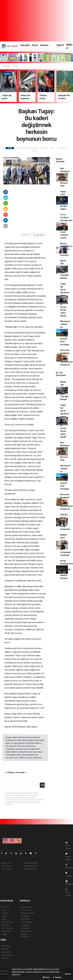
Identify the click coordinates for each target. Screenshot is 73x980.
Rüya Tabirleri (7, 955)
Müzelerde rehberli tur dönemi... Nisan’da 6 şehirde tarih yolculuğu (65, 333)
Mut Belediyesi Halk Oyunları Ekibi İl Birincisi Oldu (65, 177)
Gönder (43, 785)
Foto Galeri (68, 846)
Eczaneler (25, 916)
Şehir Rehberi (26, 931)
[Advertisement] (36, 21)
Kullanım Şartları (31, 863)
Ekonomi (5, 925)
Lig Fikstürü (25, 919)
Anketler (5, 949)
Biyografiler (6, 952)
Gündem (44, 45)
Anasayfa (25, 45)
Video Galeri (68, 857)
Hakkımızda (6, 863)
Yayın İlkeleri (7, 866)
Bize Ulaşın (68, 892)
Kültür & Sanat (7, 922)
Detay (46, 977)
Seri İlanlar (25, 928)
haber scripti (5, 977)
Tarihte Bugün (27, 922)
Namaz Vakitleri (27, 913)
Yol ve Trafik (26, 910)
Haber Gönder (30, 869)
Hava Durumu (26, 907)
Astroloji (5, 958)
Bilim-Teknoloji (8, 928)
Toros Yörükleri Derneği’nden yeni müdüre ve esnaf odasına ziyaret (66, 226)
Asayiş (4, 916)
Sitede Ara (6, 946)
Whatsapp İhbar (31, 866)
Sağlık (4, 934)
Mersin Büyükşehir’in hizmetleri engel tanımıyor (66, 249)
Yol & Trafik (6, 931)
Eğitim (4, 919)
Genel (35, 45)
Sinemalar (25, 925)
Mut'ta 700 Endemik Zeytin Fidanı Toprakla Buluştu (64, 269)
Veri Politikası (7, 869)
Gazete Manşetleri (25, 935)
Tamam (57, 977)
